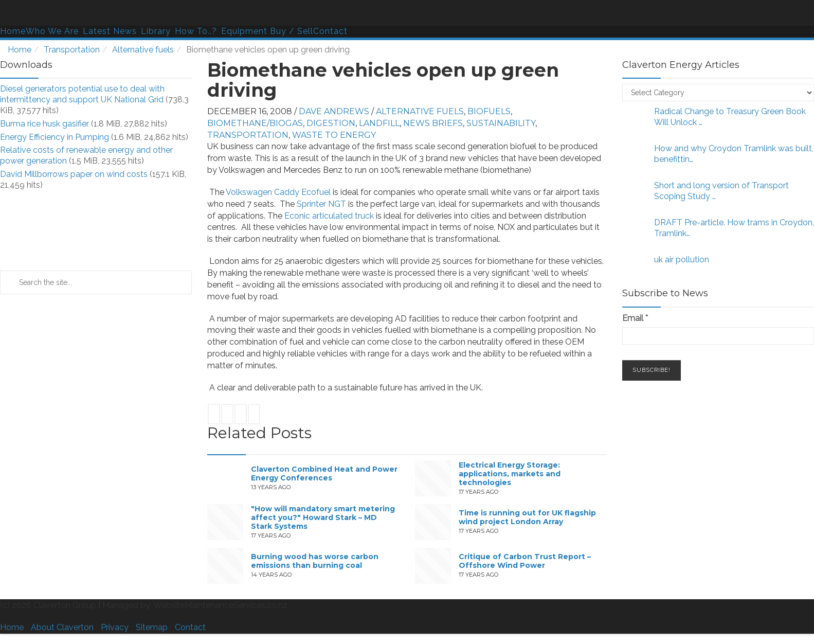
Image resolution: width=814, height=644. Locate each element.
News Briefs (433, 123)
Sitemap (152, 627)
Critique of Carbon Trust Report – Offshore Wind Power (525, 561)
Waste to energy (334, 135)
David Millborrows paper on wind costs (74, 174)
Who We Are (52, 31)
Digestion (331, 123)
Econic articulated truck (329, 216)
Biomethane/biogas (255, 123)
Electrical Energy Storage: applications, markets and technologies (510, 474)
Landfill (379, 123)
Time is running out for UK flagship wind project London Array (527, 518)
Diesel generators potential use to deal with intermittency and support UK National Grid (82, 94)
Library (156, 31)
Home (13, 31)
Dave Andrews (334, 111)
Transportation (72, 50)
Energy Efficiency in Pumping (55, 137)
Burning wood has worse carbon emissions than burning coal (315, 561)
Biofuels (489, 111)
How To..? (196, 31)
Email (635, 318)
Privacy (115, 627)
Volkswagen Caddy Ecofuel (279, 192)
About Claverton (62, 627)
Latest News (110, 31)
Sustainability (501, 123)
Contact (330, 31)
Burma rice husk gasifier (44, 124)
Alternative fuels (143, 50)
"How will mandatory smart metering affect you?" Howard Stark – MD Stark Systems (323, 517)
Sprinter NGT (322, 204)
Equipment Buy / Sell (267, 31)
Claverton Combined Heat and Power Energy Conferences (324, 474)
